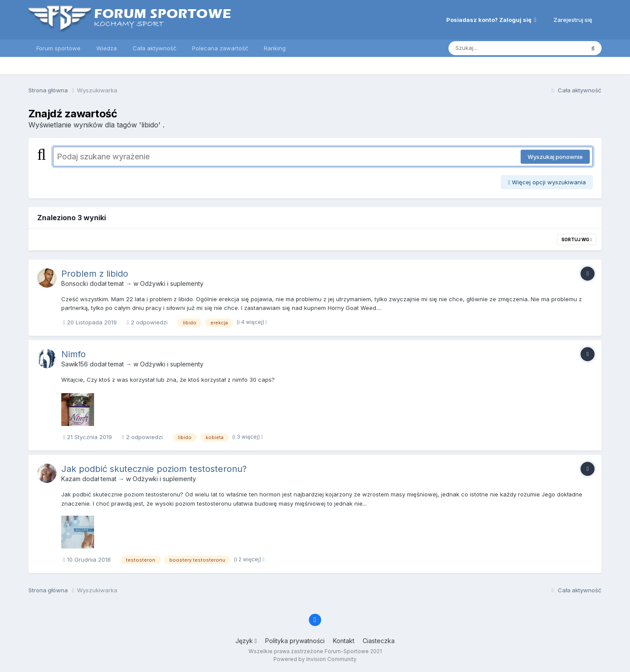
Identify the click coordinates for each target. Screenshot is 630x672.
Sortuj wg (577, 239)
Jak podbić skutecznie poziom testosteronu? (154, 469)
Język (246, 641)
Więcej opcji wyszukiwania (547, 182)
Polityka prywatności (295, 641)
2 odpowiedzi (147, 322)
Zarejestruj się (573, 20)
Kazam (71, 479)
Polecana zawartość (220, 48)
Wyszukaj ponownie (555, 157)
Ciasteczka (379, 641)
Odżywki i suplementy (172, 283)
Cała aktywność (154, 48)
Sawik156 (75, 364)
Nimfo (73, 354)
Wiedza (107, 48)
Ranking (275, 48)
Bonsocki (75, 283)
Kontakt (344, 641)
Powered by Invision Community (315, 659)
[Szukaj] (495, 48)
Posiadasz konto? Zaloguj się (491, 20)
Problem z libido (95, 274)
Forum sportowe (58, 48)
